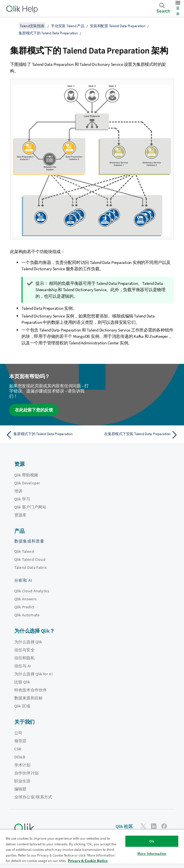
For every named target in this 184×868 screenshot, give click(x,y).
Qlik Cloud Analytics (32, 591)
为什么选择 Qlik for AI (33, 674)
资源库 (20, 515)
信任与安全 (24, 650)
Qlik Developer (27, 483)
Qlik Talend (24, 551)
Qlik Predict (24, 607)
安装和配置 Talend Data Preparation (118, 26)
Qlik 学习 (22, 499)
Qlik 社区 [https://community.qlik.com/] (124, 826)
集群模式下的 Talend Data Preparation (48, 33)
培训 (18, 491)
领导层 (20, 741)
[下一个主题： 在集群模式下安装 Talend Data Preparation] (137, 435)
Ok (152, 841)
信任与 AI (23, 666)
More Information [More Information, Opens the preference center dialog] (152, 854)
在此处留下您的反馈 (34, 410)
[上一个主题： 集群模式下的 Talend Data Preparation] (47, 435)
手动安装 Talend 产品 (68, 26)
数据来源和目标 (28, 698)
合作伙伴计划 (26, 773)
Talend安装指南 (32, 26)
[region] (92, 849)
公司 (18, 733)
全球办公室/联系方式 (33, 797)
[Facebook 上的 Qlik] (164, 826)
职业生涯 (22, 781)
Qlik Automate (27, 615)
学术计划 (22, 765)
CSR (18, 749)
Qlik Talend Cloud (30, 559)
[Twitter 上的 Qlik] (143, 826)
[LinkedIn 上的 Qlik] (154, 826)
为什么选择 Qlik (28, 642)
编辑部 (20, 789)
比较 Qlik (22, 682)
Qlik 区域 (22, 706)
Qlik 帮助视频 (26, 475)
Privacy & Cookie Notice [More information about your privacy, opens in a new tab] (88, 861)
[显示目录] (11, 26)
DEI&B (20, 757)
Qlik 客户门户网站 (30, 507)
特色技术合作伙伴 (30, 690)
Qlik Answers (25, 599)
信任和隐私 (24, 658)
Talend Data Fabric (31, 567)
